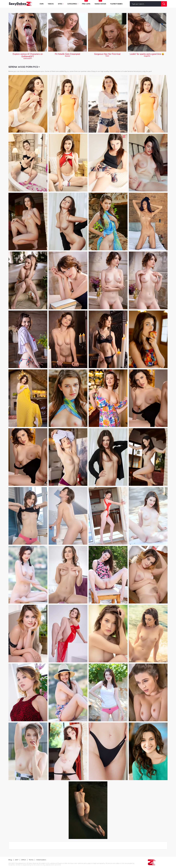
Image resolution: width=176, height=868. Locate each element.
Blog (10, 860)
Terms (31, 860)
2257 (17, 860)
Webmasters (41, 860)
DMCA (24, 860)
